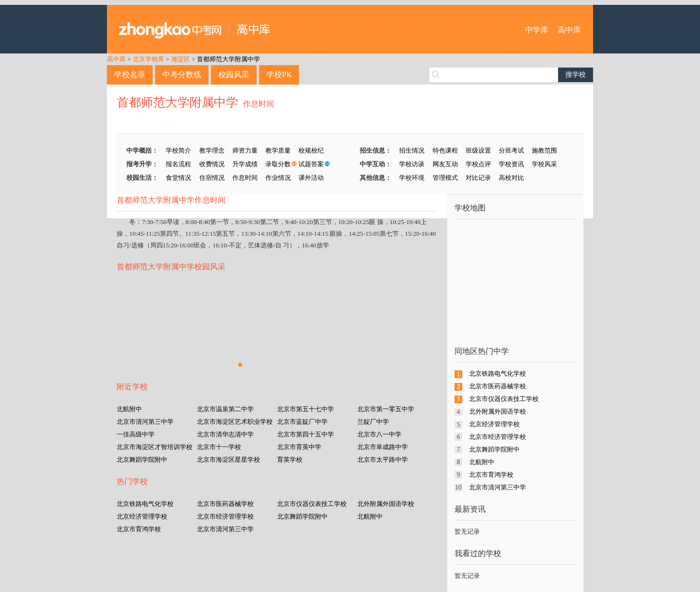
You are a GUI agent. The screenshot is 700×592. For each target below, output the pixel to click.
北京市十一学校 (219, 447)
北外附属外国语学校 (386, 504)
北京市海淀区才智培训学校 (155, 447)
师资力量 (245, 150)
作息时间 (259, 104)
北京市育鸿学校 (139, 529)
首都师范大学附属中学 (228, 59)
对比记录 (478, 178)
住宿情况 (212, 178)
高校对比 (511, 178)
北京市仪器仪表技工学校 (312, 504)
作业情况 (278, 178)
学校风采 (544, 164)
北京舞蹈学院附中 (142, 460)
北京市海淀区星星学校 (228, 460)
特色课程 (445, 150)
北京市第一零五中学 (386, 409)
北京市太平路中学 (383, 460)
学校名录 (130, 75)
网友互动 (445, 164)
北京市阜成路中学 (383, 447)
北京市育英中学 (299, 447)
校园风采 (234, 75)
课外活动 (311, 178)
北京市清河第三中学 (145, 422)
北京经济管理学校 (142, 516)
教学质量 (278, 150)
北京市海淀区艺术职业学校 (235, 422)
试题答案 (311, 164)
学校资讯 (511, 164)
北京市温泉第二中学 (225, 409)
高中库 (569, 30)
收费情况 (212, 164)
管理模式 (445, 178)
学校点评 (478, 164)
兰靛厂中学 (373, 422)
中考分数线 (182, 75)
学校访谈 (412, 164)
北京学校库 (149, 59)
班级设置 (478, 150)
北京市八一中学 (379, 434)
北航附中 (129, 409)
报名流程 (178, 164)
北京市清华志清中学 (225, 434)
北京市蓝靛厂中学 (302, 422)
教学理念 (212, 150)
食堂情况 (178, 178)
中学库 (537, 30)
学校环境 (412, 178)
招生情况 (412, 150)
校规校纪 (311, 150)
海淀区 (181, 59)
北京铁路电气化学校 (145, 504)
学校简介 (178, 150)
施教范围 (544, 150)
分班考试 (511, 150)
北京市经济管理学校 (225, 516)
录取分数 (278, 164)
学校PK (279, 75)
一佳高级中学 (136, 434)
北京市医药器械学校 (225, 504)
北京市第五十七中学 (306, 409)
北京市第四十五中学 (306, 434)
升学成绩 (245, 164)
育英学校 (290, 460)
